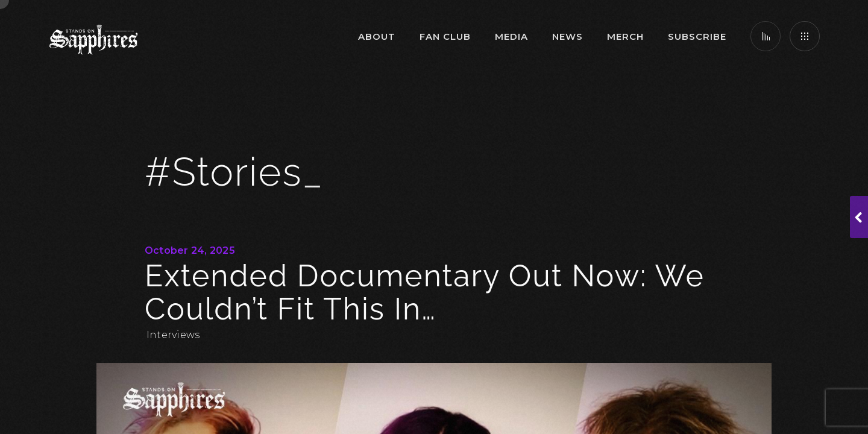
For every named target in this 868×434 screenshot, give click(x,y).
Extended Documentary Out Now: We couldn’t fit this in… (425, 292)
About (377, 36)
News (568, 36)
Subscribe (697, 36)
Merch (625, 36)
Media (511, 36)
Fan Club (445, 36)
